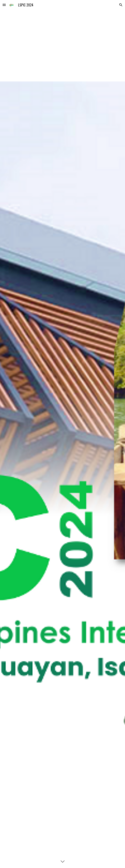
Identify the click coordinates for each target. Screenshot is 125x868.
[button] (4, 5)
